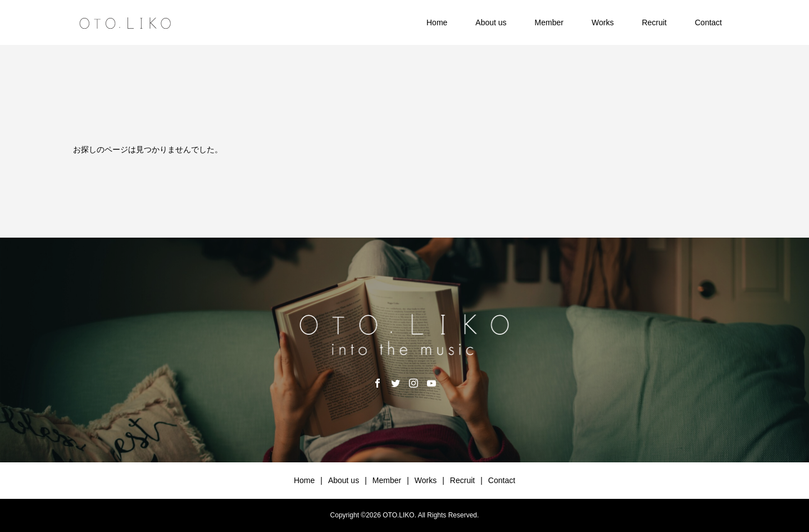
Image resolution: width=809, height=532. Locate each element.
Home (437, 22)
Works (603, 22)
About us (491, 22)
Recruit (654, 22)
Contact (708, 22)
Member (549, 22)
